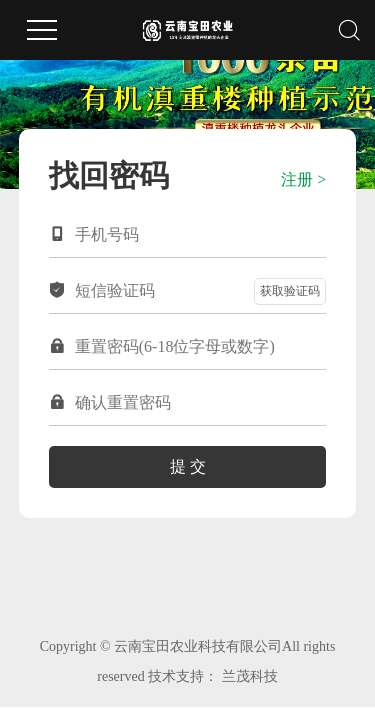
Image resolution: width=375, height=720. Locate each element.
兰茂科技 (250, 676)
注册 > (303, 179)
